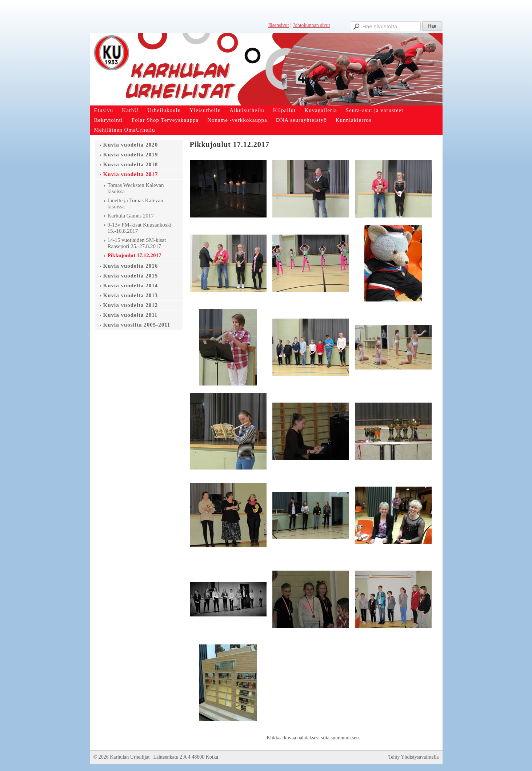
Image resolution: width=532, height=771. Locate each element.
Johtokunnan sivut (311, 25)
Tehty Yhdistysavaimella (414, 757)
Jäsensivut (279, 25)
